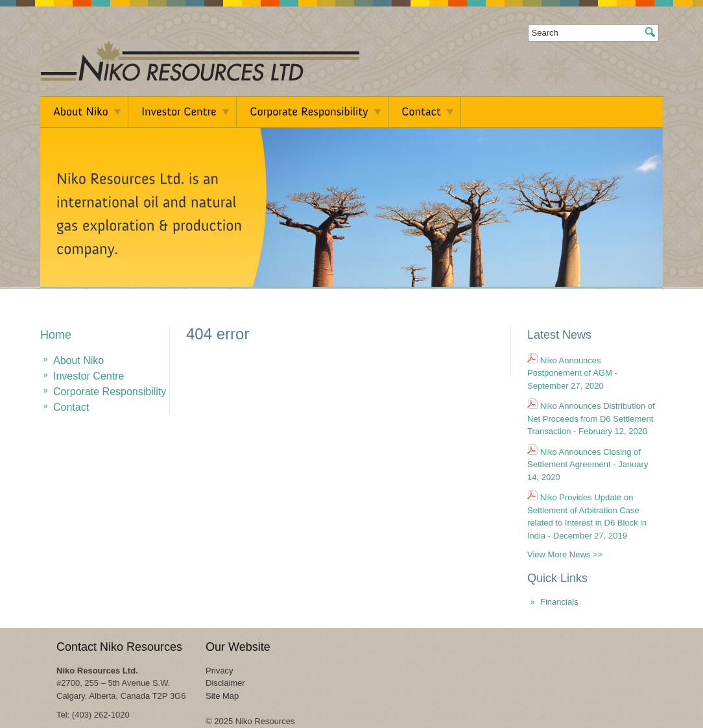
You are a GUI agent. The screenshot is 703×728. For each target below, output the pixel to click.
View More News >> (565, 554)
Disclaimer (225, 683)
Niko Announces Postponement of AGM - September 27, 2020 (572, 373)
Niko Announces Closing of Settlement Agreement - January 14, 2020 (588, 465)
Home (56, 335)
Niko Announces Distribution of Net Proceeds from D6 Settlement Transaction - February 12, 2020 (591, 419)
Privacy (220, 671)
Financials (559, 602)
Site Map (222, 696)
